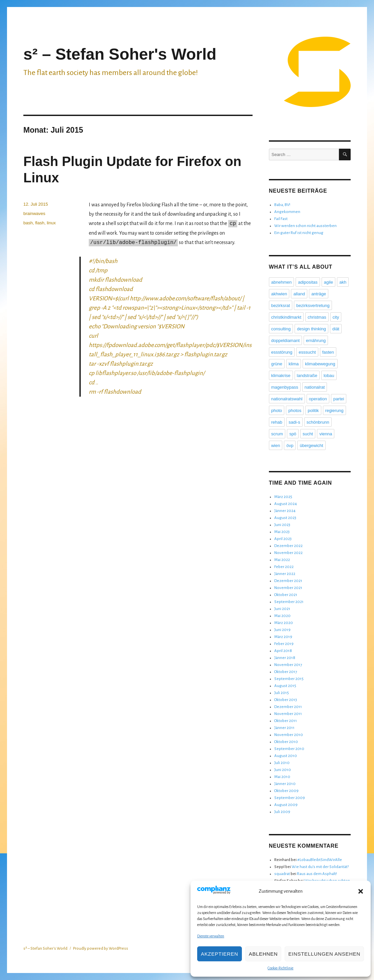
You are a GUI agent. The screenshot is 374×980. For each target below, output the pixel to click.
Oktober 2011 (286, 721)
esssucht (307, 352)
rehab (277, 422)
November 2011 (288, 714)
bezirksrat (281, 305)
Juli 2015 (282, 693)
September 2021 (289, 602)
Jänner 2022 (285, 574)
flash (40, 223)
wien (276, 445)
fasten (328, 352)
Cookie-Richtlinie (280, 968)
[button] (361, 891)
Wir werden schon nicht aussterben (305, 226)
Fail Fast (281, 219)
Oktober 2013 (286, 700)
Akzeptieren (220, 954)
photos (295, 410)
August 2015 (285, 686)
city (336, 317)
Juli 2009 (282, 812)
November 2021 (288, 588)
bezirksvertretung (313, 305)
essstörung (282, 352)
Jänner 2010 (285, 784)
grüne (277, 364)
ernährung (316, 340)
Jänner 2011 (284, 728)
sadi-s (294, 422)
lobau (329, 375)
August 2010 (286, 756)
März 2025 (283, 497)
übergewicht (311, 445)
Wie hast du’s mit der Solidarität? (320, 867)
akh (343, 282)
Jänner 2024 (285, 511)
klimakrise (281, 375)
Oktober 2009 (286, 791)
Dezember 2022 (288, 546)
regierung (334, 410)
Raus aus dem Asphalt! (317, 874)
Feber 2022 (284, 567)
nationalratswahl (287, 399)
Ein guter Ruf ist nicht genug (299, 233)
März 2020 (284, 623)
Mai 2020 (282, 616)
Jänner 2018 (285, 658)
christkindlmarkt (286, 317)
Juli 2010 (282, 763)
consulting (281, 329)
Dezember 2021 (288, 581)
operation (318, 399)
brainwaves (34, 213)
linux (51, 223)
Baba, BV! (282, 205)
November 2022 (288, 553)
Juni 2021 (282, 609)
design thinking (311, 329)
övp (290, 445)
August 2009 (286, 805)
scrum (277, 434)
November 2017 (288, 665)
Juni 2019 (282, 630)
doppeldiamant (285, 340)
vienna (326, 434)
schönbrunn (318, 422)
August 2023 (285, 518)
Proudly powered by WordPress (101, 948)
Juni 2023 (282, 525)
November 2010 (289, 735)
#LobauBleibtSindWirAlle (320, 860)
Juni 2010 (283, 770)
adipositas (308, 282)
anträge (319, 294)
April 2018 (283, 651)
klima (294, 364)
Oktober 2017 (286, 672)
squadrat (282, 874)
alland (299, 294)
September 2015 (289, 679)
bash (28, 223)
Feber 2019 (284, 644)
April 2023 (283, 539)
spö (293, 434)
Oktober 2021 (286, 595)
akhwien (279, 294)
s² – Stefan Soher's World (120, 54)
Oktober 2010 (286, 742)
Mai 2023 (282, 532)
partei (339, 399)
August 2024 (286, 504)
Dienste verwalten (211, 936)
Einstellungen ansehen (324, 954)
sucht (308, 434)
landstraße (307, 375)
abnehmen (281, 282)
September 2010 (289, 749)
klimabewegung (320, 364)
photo (277, 410)
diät (336, 329)
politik (313, 410)
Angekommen (287, 212)
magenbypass (285, 387)
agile (328, 282)
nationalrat (315, 387)
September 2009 (290, 798)
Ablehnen (263, 954)
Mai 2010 (282, 777)
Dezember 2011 (288, 707)
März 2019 (283, 637)
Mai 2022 (282, 560)
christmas (317, 317)
